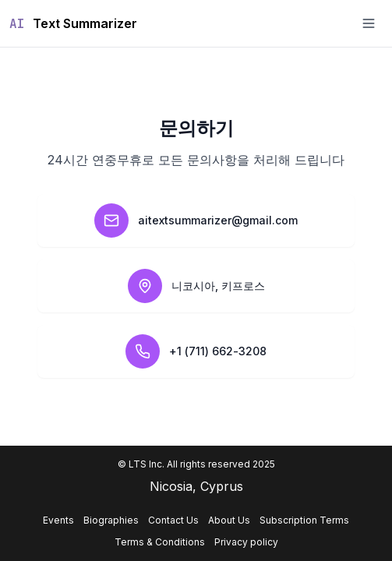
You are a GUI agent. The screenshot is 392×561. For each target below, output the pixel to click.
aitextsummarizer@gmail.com (218, 220)
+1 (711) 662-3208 (218, 351)
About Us (229, 520)
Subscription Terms (304, 520)
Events (58, 520)
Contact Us (173, 520)
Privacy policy (246, 542)
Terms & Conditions (160, 542)
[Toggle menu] (369, 23)
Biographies (111, 520)
